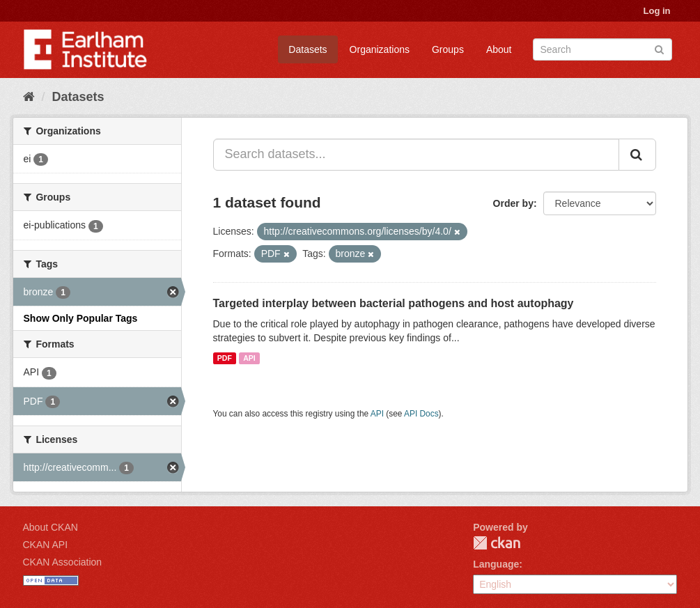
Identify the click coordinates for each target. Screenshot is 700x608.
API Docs (421, 414)
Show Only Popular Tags (81, 318)
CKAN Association (63, 562)
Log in (657, 11)
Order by (513, 203)
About (499, 49)
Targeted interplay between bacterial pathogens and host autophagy (394, 303)
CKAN (497, 543)
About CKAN (50, 527)
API (249, 358)
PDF (225, 358)
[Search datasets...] (416, 155)
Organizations (380, 49)
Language (496, 564)
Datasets (308, 49)
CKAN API (46, 545)
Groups (448, 49)
